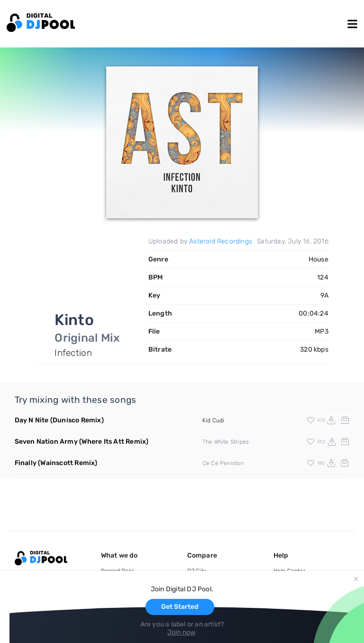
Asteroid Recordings (221, 241)
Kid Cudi (214, 420)
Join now (181, 632)
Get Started (180, 607)
